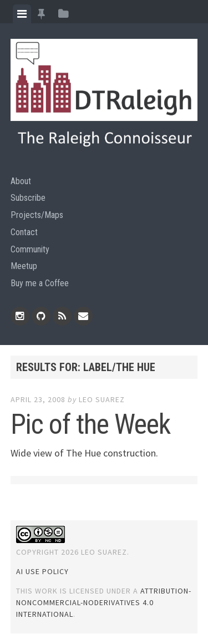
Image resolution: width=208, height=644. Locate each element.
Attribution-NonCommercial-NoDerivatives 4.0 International (104, 602)
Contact (24, 232)
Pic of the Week (90, 424)
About (21, 181)
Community (30, 249)
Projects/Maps (37, 215)
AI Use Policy (42, 571)
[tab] (22, 14)
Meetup (24, 266)
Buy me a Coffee (40, 283)
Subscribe (28, 198)
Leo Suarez (102, 399)
